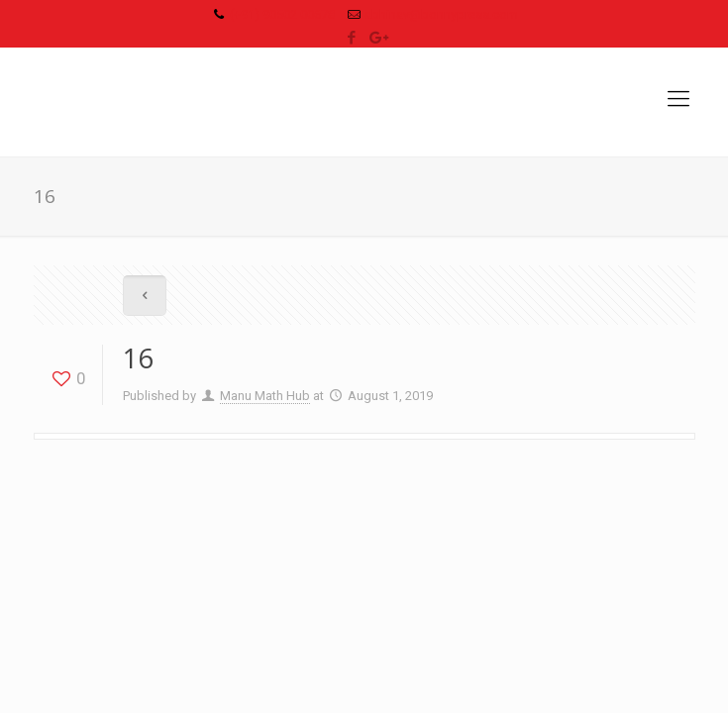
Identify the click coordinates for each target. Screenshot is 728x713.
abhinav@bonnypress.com (441, 14)
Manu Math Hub (265, 396)
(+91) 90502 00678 (282, 14)
